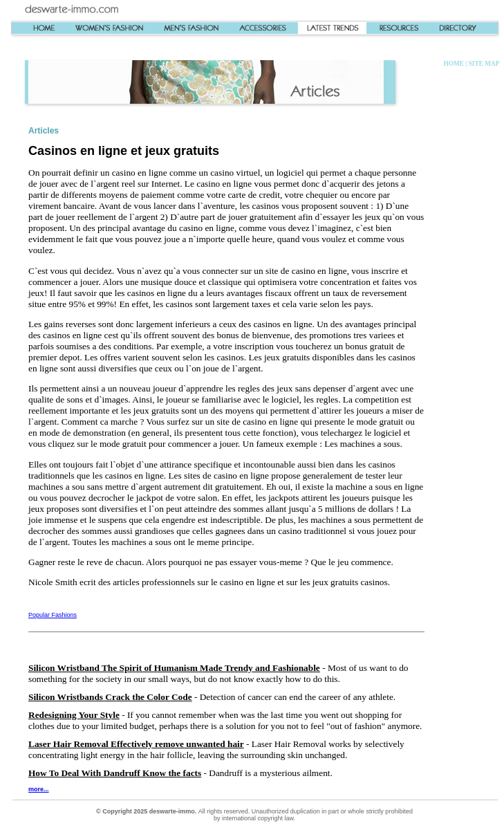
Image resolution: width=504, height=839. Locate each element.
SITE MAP (484, 64)
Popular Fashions (53, 615)
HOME (454, 64)
